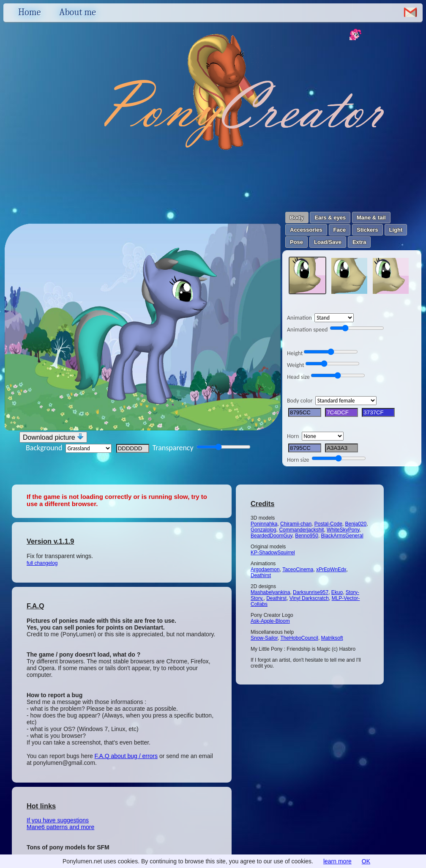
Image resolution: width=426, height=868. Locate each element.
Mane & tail (371, 218)
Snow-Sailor (264, 638)
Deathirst (261, 575)
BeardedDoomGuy (272, 536)
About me (78, 12)
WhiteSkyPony (343, 530)
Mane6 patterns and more (60, 827)
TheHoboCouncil (299, 638)
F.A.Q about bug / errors (126, 756)
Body (297, 218)
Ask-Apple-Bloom (270, 621)
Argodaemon (265, 570)
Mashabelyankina (270, 592)
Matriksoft (332, 638)
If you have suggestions (58, 820)
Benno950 (307, 536)
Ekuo (337, 592)
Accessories (306, 230)
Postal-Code (328, 524)
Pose (296, 242)
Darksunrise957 (311, 592)
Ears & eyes (330, 218)
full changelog (42, 563)
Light (396, 230)
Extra (359, 242)
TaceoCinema (298, 570)
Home (29, 12)
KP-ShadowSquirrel (273, 553)
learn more (337, 861)
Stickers (367, 230)
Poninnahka (264, 524)
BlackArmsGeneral (342, 536)
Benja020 (356, 524)
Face (340, 230)
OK (366, 861)
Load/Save (328, 242)
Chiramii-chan (296, 524)
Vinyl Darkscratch (309, 598)
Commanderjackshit (301, 530)
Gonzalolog (264, 530)
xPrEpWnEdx (331, 570)
